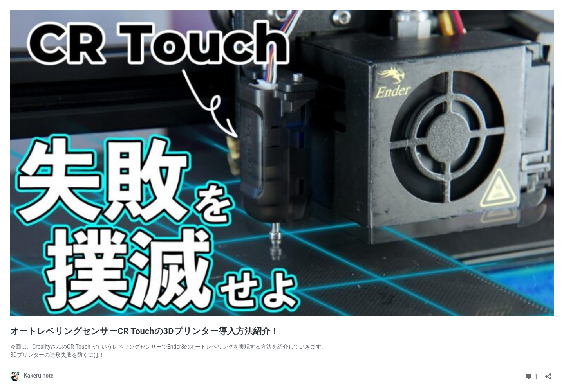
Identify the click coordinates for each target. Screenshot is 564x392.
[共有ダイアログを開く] (548, 374)
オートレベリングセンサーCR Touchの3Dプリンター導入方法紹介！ (145, 331)
